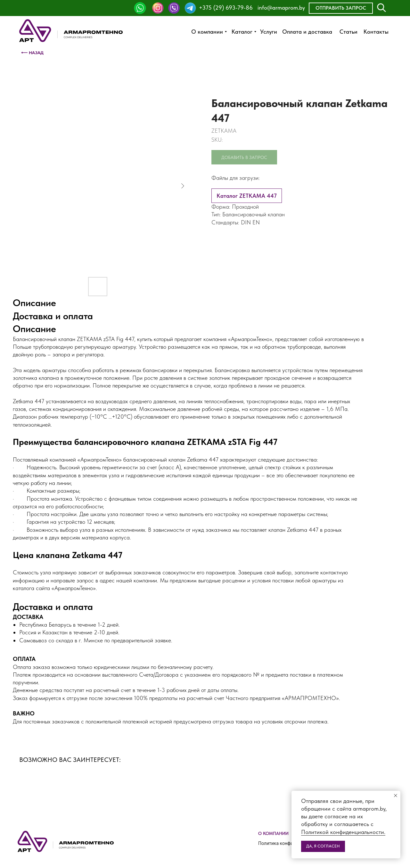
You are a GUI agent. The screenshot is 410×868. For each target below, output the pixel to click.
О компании (273, 833)
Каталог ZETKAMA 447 (247, 196)
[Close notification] (396, 796)
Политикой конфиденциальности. (343, 832)
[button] (341, 8)
